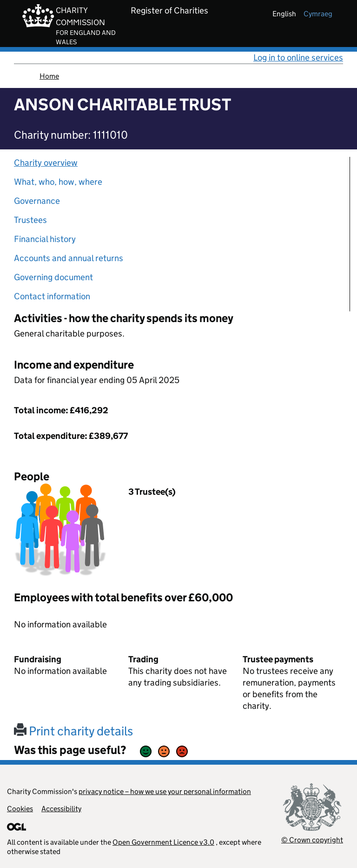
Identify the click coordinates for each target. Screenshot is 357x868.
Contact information (52, 296)
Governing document (53, 277)
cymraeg (318, 14)
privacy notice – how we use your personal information (165, 791)
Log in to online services (298, 57)
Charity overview (46, 163)
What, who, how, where (58, 182)
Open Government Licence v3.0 (163, 842)
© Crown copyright (312, 840)
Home (49, 76)
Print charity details (73, 731)
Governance (37, 201)
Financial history (45, 239)
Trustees (30, 220)
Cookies (20, 809)
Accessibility (61, 809)
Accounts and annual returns (69, 258)
